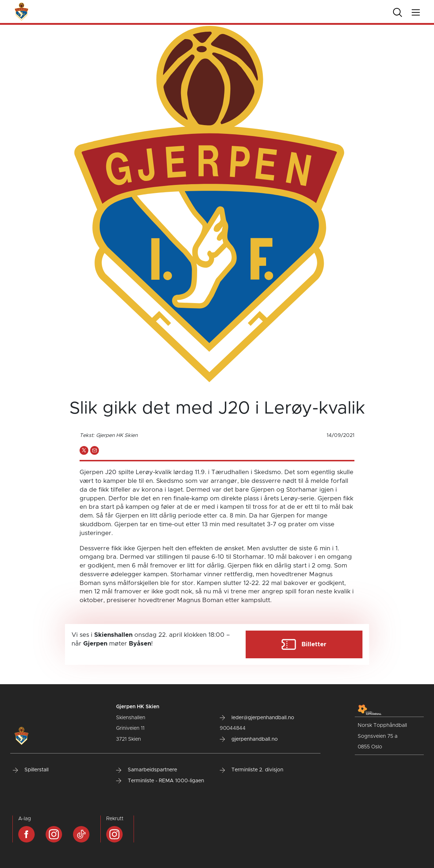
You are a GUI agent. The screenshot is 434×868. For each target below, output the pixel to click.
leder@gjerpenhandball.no (257, 718)
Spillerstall (31, 770)
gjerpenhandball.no (249, 739)
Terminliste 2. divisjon (251, 770)
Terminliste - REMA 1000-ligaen (160, 781)
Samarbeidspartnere (147, 770)
